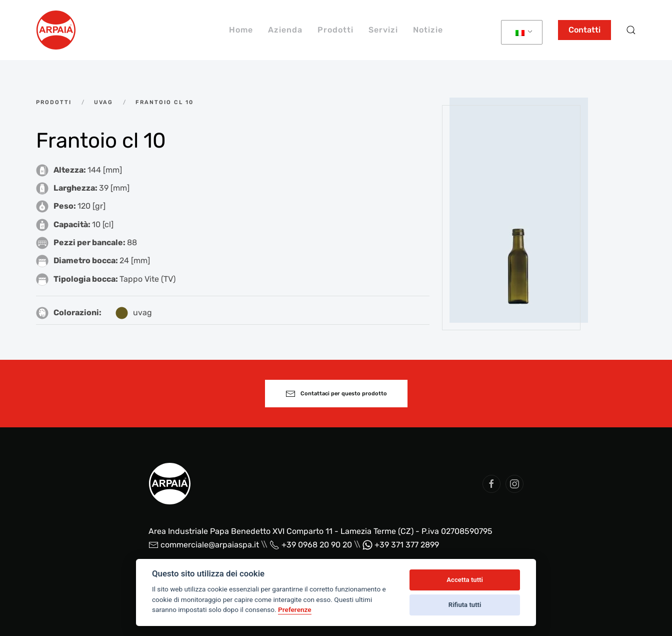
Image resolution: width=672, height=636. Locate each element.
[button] (631, 30)
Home (241, 30)
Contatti (584, 30)
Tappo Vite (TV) (147, 279)
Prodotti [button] (335, 30)
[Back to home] (56, 30)
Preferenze (295, 609)
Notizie (428, 30)
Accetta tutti (465, 580)
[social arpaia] (491, 484)
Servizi (383, 30)
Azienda (285, 30)
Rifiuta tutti (465, 605)
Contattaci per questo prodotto (336, 394)
